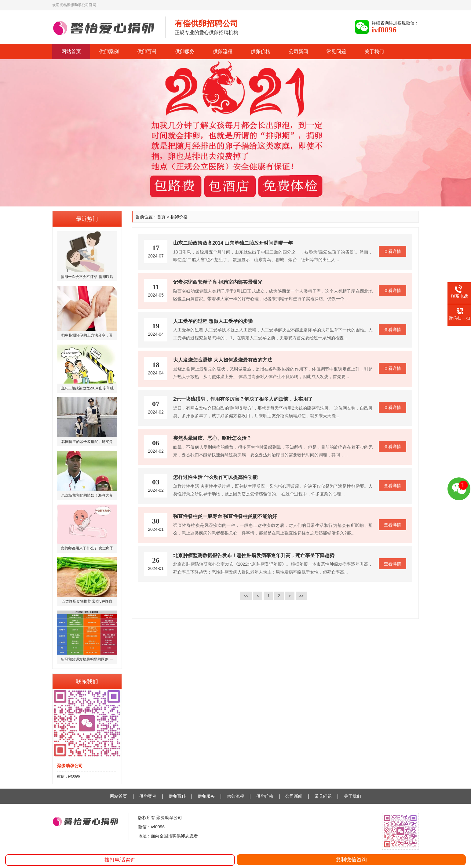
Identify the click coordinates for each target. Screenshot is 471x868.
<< (246, 596)
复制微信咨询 (351, 860)
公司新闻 (298, 51)
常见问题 (336, 51)
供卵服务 (185, 51)
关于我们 (374, 51)
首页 (161, 217)
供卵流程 (223, 51)
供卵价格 (261, 51)
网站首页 (71, 51)
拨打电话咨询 (120, 860)
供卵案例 (109, 51)
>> (301, 596)
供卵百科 (147, 51)
